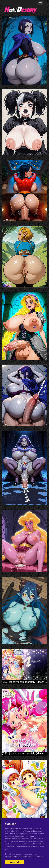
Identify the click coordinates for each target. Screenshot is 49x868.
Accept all (14, 862)
